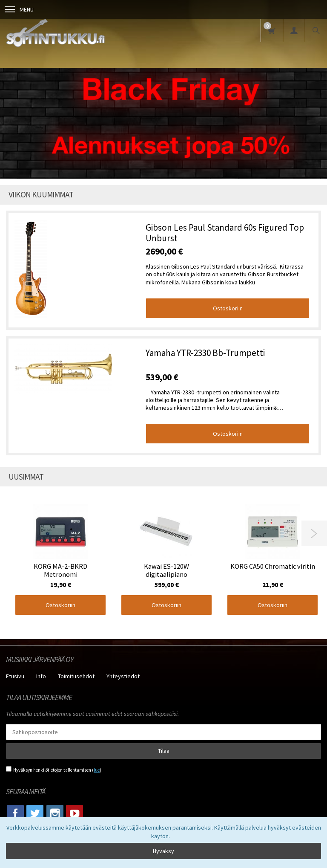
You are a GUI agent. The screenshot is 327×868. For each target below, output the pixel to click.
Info (41, 676)
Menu (19, 9)
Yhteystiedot (123, 676)
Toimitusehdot (76, 676)
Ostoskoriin (228, 308)
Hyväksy (163, 851)
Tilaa (164, 751)
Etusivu (15, 676)
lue (97, 770)
